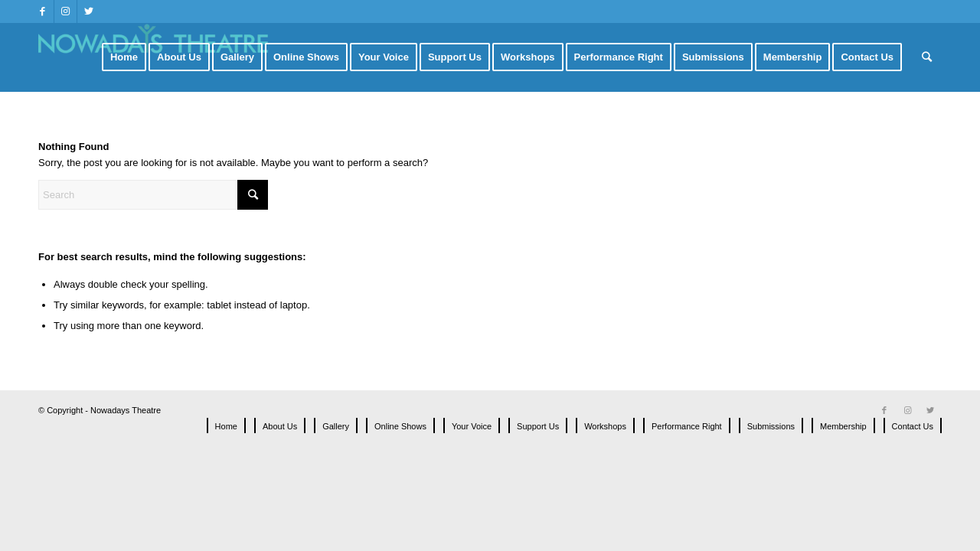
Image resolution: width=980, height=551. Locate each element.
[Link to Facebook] (42, 11)
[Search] (927, 57)
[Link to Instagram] (65, 11)
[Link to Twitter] (89, 11)
